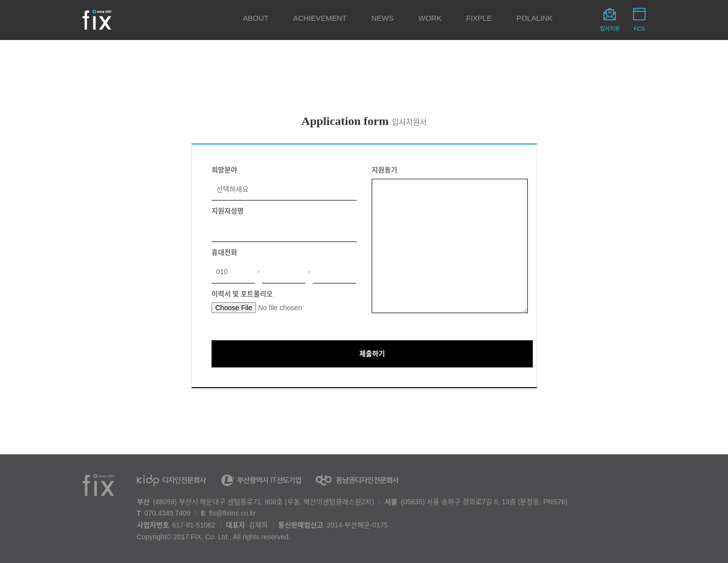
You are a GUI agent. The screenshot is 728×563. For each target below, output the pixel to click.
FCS (640, 29)
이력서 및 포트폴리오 (242, 294)
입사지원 (610, 29)
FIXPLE (479, 18)
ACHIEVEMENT (320, 18)
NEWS (383, 18)
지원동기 (385, 170)
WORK (430, 18)
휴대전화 (224, 252)
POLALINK (535, 18)
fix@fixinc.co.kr (232, 513)
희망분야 (224, 170)
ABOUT (256, 18)
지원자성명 (228, 211)
